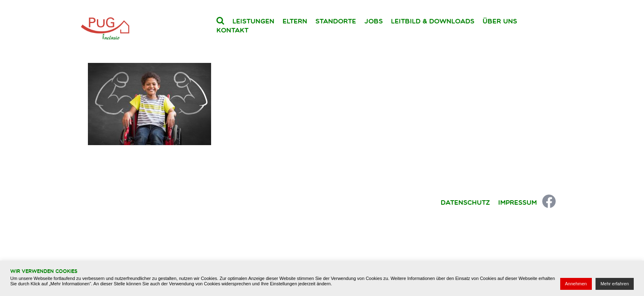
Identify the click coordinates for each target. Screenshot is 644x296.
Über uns (500, 21)
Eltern (295, 21)
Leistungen (253, 21)
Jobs (374, 21)
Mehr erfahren (615, 284)
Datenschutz (465, 202)
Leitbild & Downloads (433, 21)
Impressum (517, 202)
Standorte (336, 21)
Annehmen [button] (576, 284)
